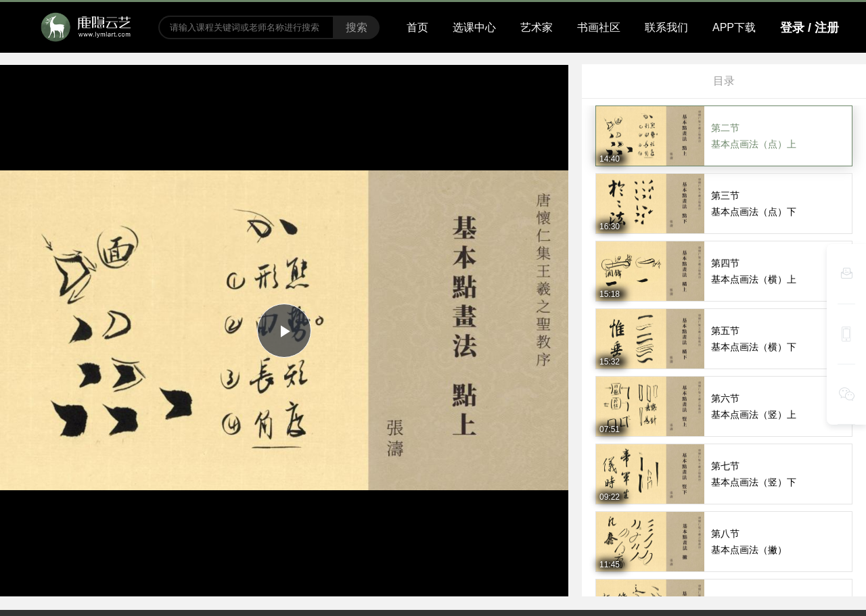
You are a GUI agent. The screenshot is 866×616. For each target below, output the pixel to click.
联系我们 (666, 27)
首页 (417, 27)
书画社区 (599, 27)
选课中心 (474, 27)
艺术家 (537, 27)
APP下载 (734, 27)
